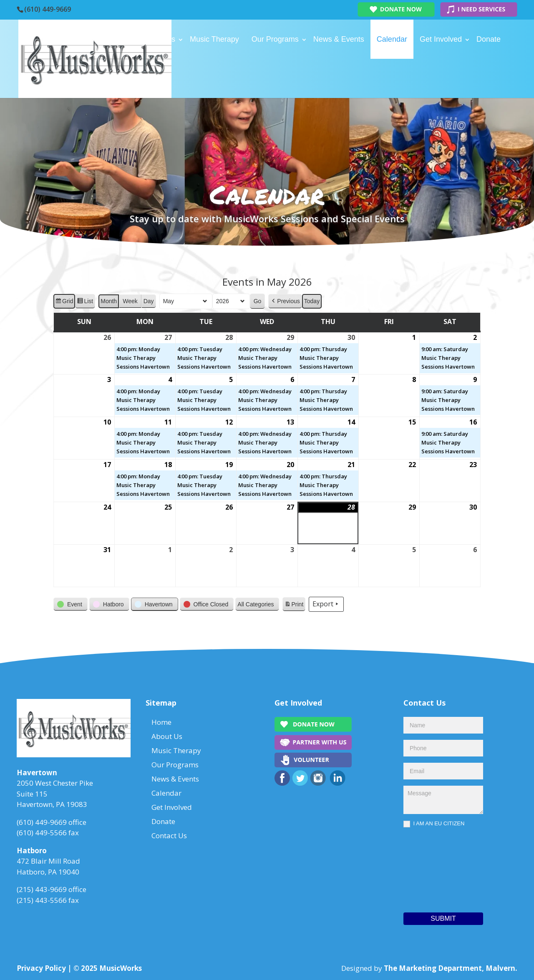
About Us (160, 39)
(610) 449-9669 (48, 9)
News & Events (339, 39)
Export (326, 604)
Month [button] (109, 301)
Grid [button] (64, 302)
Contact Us (130, 78)
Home (122, 39)
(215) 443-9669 (42, 889)
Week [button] (130, 301)
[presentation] (438, 868)
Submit (443, 918)
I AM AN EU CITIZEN (434, 824)
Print (294, 606)
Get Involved (441, 39)
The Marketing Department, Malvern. (451, 968)
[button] (285, 301)
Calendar (392, 39)
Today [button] (312, 301)
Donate (489, 39)
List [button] (85, 302)
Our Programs (275, 39)
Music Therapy (214, 39)
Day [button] (149, 301)
